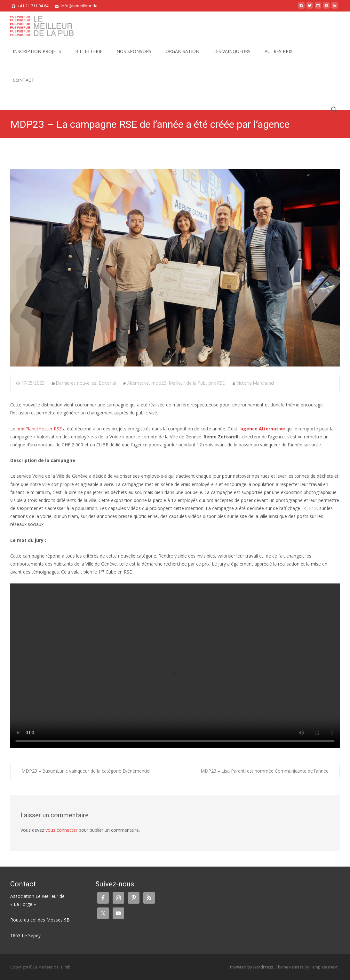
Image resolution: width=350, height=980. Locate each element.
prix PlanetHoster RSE (39, 429)
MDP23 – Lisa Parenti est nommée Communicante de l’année (267, 771)
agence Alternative (263, 429)
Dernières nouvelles (76, 383)
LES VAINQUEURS (232, 57)
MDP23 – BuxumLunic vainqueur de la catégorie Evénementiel (83, 771)
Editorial (107, 383)
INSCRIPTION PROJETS (37, 57)
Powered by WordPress (252, 967)
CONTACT (24, 86)
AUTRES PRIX (278, 57)
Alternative (138, 383)
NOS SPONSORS (134, 57)
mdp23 (159, 383)
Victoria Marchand (255, 383)
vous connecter (61, 830)
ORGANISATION (182, 57)
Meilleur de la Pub (187, 383)
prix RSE (217, 383)
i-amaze (297, 967)
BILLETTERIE (89, 57)
